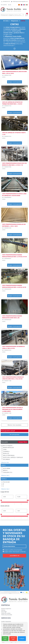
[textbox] (12, 15)
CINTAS (23, 21)
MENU (25, 9)
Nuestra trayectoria (6, 609)
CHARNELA (5, 451)
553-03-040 (5, 482)
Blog (10, 5)
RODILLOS (5, 453)
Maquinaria (15, 21)
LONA (4, 449)
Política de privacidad (7, 615)
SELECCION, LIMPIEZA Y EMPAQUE (12, 457)
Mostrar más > (6, 475)
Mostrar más (5, 462)
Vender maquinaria (6, 621)
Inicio (6, 21)
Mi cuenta (4, 5)
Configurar (22, 639)
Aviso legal (4, 612)
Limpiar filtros (23, 442)
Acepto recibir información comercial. (14, 552)
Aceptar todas (5, 639)
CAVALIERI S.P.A (7, 472)
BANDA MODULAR (7, 447)
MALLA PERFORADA (8, 455)
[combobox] (12, 15)
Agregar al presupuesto (15, 82)
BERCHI (4, 470)
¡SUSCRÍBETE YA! (14, 556)
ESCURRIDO (6, 459)
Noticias (3, 610)
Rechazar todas (13, 639)
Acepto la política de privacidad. (13, 550)
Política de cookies (6, 613)
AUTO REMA (6, 468)
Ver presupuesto (15, 435)
